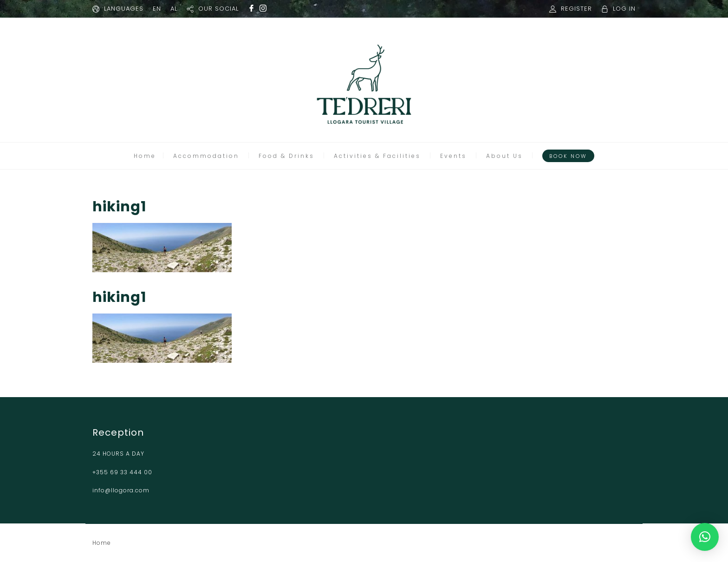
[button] (705, 537)
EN (157, 9)
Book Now (568, 156)
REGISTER (576, 9)
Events (453, 156)
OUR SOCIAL (218, 9)
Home (145, 156)
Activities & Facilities (377, 156)
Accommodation (206, 156)
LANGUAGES (124, 9)
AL (174, 9)
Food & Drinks (286, 156)
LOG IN (624, 9)
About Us (504, 156)
